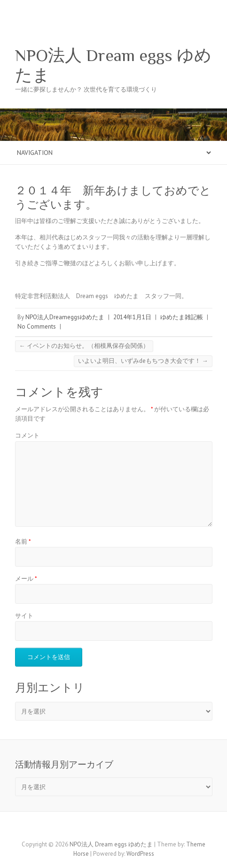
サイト (24, 616)
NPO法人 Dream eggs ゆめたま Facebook (107, 828)
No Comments (37, 326)
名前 (23, 542)
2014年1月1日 (132, 317)
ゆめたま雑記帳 (182, 317)
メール (26, 579)
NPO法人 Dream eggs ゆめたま (113, 65)
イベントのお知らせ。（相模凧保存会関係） (84, 346)
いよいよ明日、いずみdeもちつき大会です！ (143, 361)
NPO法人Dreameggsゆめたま (65, 317)
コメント (27, 435)
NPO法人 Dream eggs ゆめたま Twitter (121, 828)
